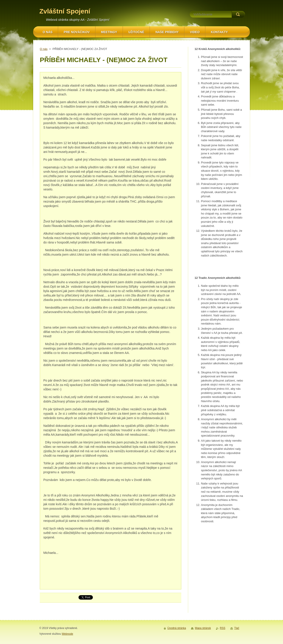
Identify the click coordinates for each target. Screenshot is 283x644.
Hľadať (238, 14)
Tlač (237, 628)
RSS (223, 628)
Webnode (67, 634)
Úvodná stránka (177, 628)
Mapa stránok (203, 628)
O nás (44, 49)
